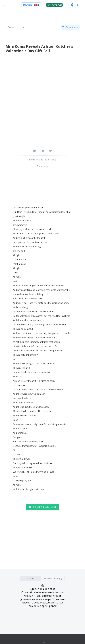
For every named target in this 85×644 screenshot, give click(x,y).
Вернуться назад (15, 27)
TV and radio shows (46, 160)
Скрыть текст (70, 27)
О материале (42, 166)
